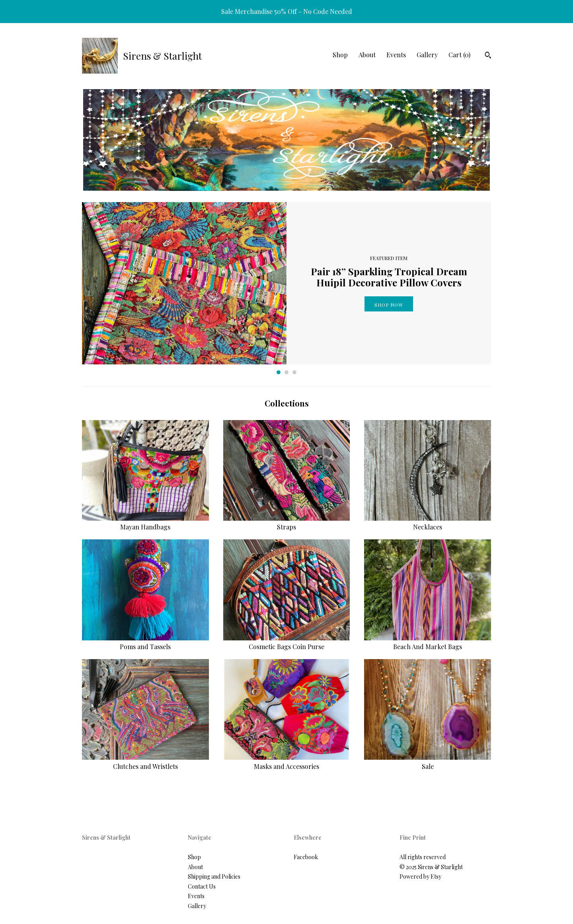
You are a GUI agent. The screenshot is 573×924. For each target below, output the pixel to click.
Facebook (306, 857)
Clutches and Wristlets (145, 762)
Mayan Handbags (145, 522)
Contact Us (202, 886)
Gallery (427, 55)
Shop (340, 55)
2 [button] (286, 372)
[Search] (488, 56)
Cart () (459, 55)
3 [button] (294, 372)
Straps (287, 522)
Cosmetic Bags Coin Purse (287, 642)
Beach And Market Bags (428, 642)
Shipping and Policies (214, 876)
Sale (428, 762)
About (367, 55)
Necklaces (428, 522)
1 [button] (279, 372)
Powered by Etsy (420, 876)
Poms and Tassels (145, 642)
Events (396, 55)
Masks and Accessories (287, 762)
